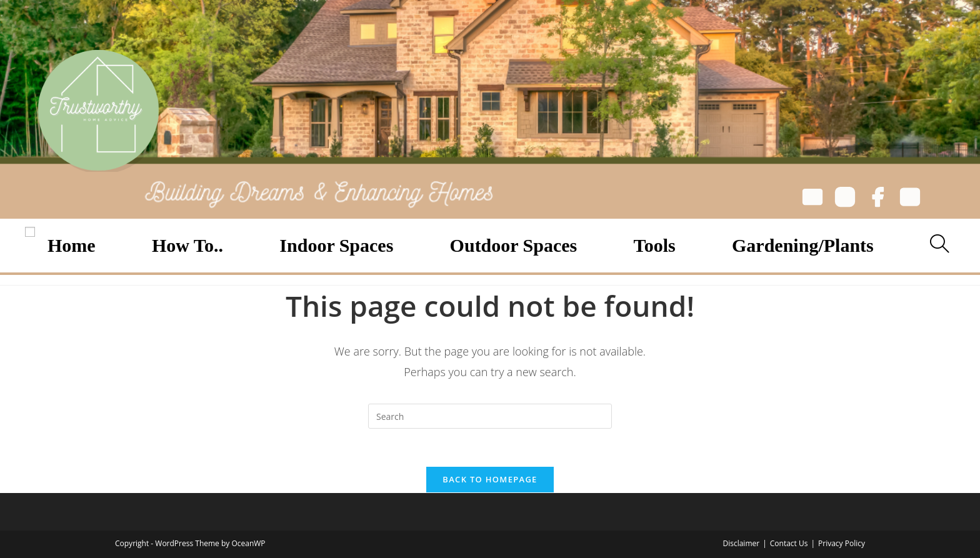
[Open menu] (30, 232)
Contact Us (789, 543)
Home (72, 245)
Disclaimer (741, 543)
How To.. (187, 245)
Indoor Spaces (336, 245)
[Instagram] (845, 199)
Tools (655, 245)
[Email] (812, 199)
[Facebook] (877, 199)
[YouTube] (910, 199)
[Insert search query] (490, 416)
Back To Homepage (490, 479)
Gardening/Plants (803, 245)
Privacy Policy (842, 543)
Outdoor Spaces (514, 245)
